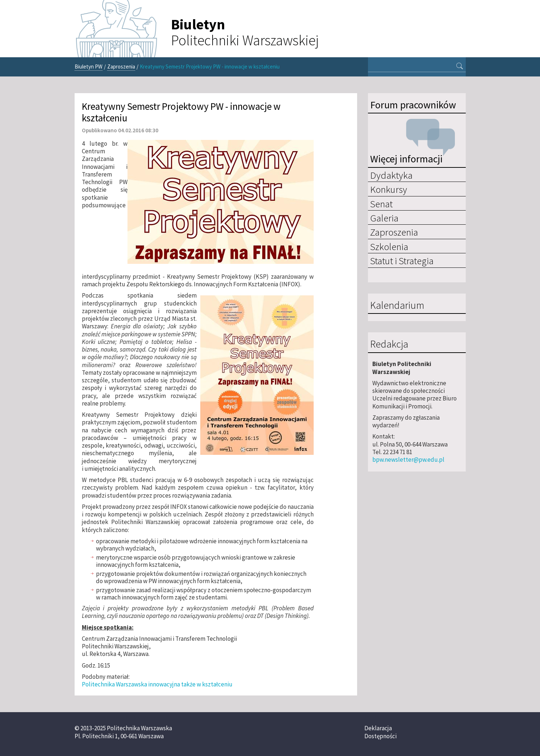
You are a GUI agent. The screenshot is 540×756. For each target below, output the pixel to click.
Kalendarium (397, 306)
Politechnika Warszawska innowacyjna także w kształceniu (157, 684)
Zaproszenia (121, 67)
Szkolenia (389, 246)
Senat (381, 204)
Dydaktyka (391, 175)
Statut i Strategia (402, 261)
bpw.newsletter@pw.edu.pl (408, 460)
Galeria (384, 218)
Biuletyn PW (89, 67)
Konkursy (389, 189)
